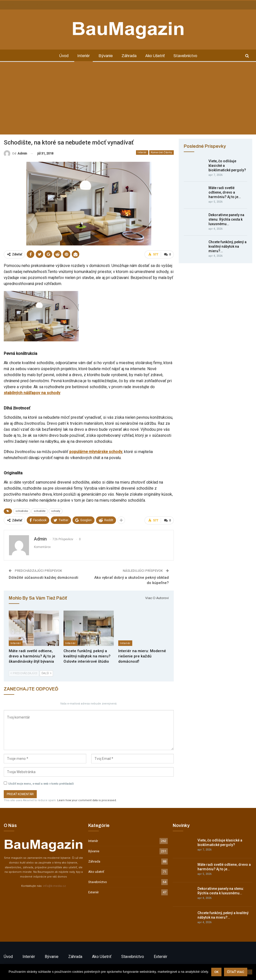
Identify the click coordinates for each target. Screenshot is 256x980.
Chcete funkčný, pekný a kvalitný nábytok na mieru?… (227, 246)
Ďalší (46, 673)
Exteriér (93, 892)
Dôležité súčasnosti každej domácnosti (43, 578)
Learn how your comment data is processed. (87, 800)
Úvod (64, 56)
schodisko (22, 511)
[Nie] (250, 972)
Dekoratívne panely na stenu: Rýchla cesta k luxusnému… (226, 219)
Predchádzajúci (24, 673)
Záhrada (129, 56)
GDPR (39, 5)
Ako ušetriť (155, 56)
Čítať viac (236, 972)
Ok (216, 972)
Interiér (83, 56)
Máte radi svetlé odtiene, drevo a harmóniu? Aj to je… (225, 192)
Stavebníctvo (185, 56)
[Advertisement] (128, 99)
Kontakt (9, 5)
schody (56, 511)
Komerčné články (161, 152)
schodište (40, 511)
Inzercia (25, 5)
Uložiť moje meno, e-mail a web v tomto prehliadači (41, 784)
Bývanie (106, 56)
